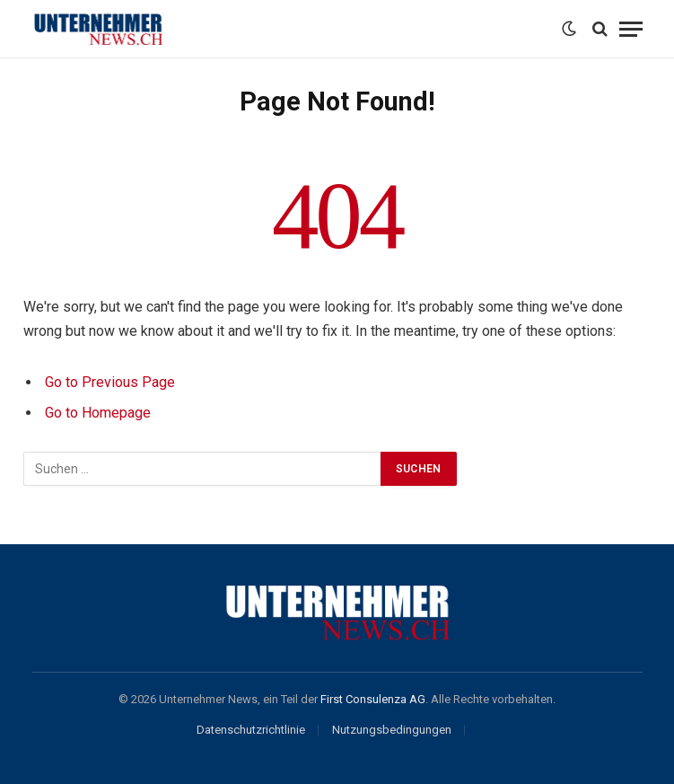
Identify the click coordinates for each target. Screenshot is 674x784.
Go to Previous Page (110, 382)
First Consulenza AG (373, 699)
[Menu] (631, 29)
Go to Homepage (98, 413)
